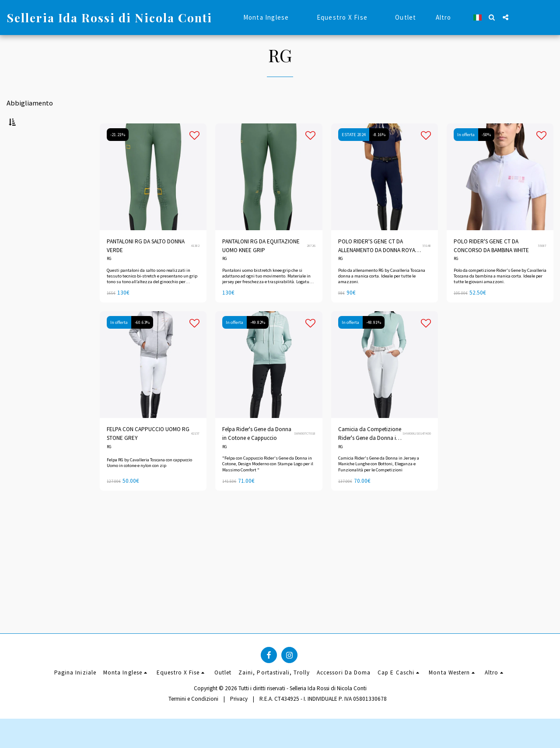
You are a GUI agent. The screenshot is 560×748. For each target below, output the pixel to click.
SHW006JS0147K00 (417, 455)
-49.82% (258, 344)
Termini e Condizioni (193, 728)
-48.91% (374, 344)
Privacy (239, 728)
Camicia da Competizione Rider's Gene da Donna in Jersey (370, 456)
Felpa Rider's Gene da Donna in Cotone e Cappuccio (257, 455)
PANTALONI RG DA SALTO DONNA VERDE (146, 267)
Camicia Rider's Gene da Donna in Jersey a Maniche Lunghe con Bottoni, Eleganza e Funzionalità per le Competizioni (379, 486)
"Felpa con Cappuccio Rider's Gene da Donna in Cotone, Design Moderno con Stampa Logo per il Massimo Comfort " (268, 486)
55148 (427, 267)
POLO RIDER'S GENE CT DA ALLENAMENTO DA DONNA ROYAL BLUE (378, 268)
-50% (486, 156)
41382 (195, 267)
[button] (492, 17)
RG (109, 281)
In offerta (466, 156)
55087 (542, 267)
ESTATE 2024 (354, 156)
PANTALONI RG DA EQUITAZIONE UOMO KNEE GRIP (261, 267)
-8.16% (379, 156)
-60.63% (142, 344)
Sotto (29, 277)
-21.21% (118, 156)
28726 (311, 267)
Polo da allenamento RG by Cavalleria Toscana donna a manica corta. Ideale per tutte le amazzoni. (382, 297)
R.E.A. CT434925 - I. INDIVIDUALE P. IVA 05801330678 (323, 728)
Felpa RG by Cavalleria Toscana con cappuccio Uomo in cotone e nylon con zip (149, 485)
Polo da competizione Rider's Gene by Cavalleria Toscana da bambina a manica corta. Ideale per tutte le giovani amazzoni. (500, 297)
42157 (195, 455)
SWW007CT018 (305, 455)
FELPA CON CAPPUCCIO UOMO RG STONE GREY (148, 455)
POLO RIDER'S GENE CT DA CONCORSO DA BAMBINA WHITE (491, 267)
